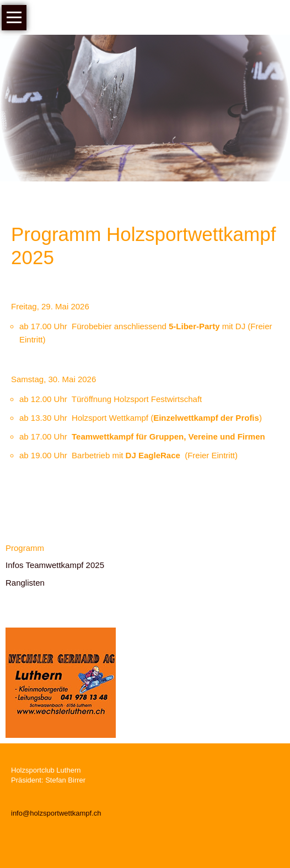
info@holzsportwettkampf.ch (56, 813)
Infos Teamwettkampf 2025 (55, 565)
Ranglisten (25, 583)
